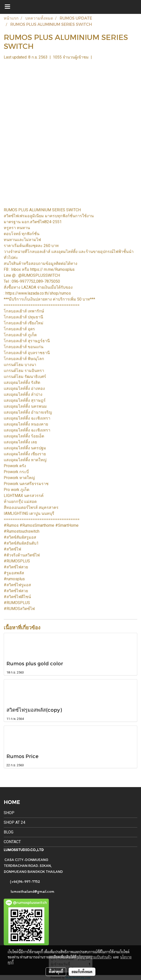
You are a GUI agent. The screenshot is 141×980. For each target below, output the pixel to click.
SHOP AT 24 (14, 822)
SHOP (9, 813)
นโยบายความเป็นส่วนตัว (94, 957)
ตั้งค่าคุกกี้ (56, 972)
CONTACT (12, 842)
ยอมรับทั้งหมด (82, 972)
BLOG (9, 832)
